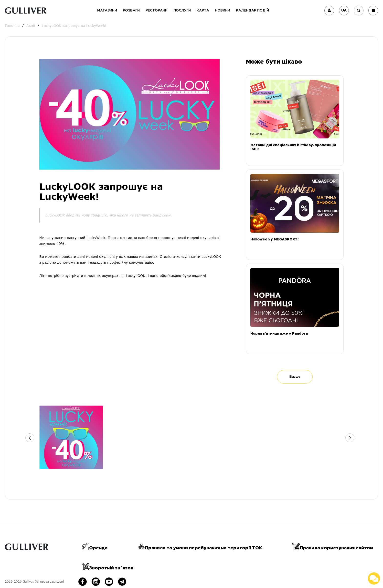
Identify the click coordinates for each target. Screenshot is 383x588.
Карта (203, 11)
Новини (223, 11)
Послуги (182, 11)
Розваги (131, 11)
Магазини (107, 11)
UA (344, 11)
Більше (295, 377)
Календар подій (252, 11)
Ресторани (157, 11)
